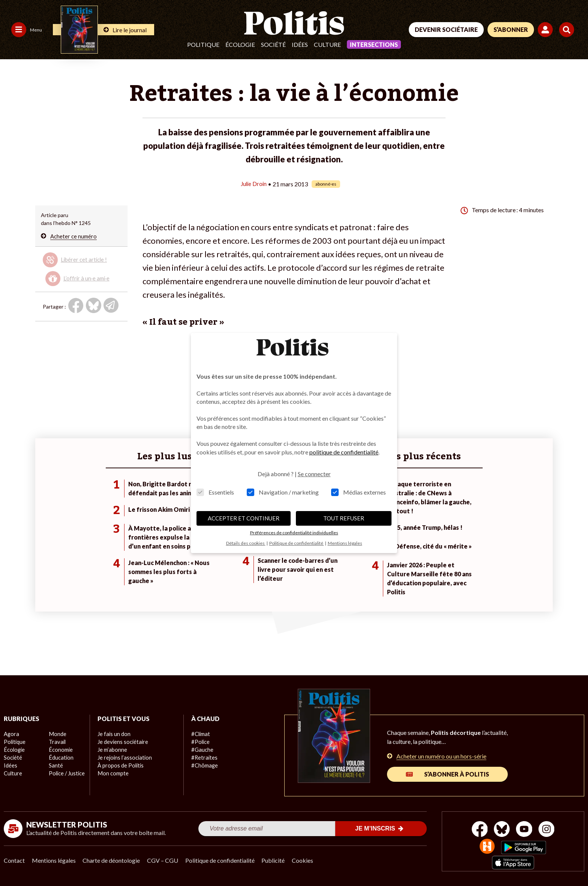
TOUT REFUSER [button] (344, 518)
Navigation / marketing (283, 492)
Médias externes (358, 492)
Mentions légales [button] (345, 543)
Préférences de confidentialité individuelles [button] (294, 533)
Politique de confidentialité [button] (297, 543)
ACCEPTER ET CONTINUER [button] (244, 518)
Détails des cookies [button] (246, 543)
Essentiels (215, 492)
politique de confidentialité (344, 452)
